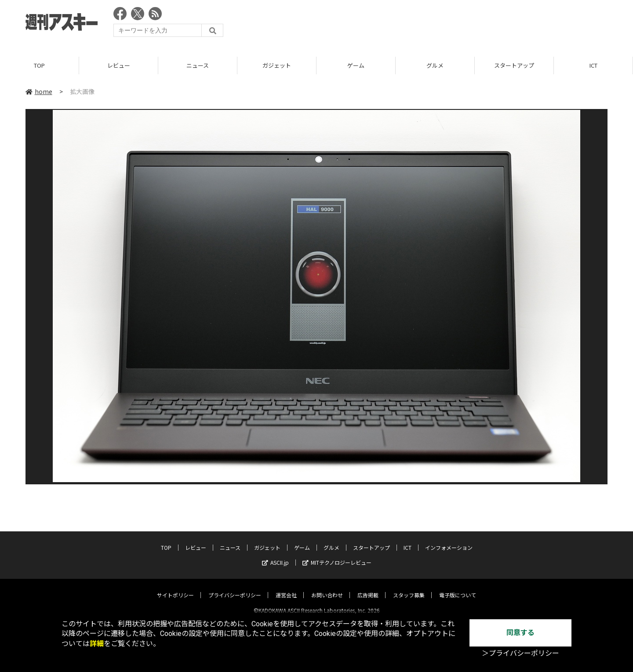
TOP (39, 66)
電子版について (458, 587)
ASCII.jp (275, 555)
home (39, 92)
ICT (593, 66)
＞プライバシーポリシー (520, 653)
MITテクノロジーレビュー (337, 555)
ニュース (198, 66)
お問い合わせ (327, 587)
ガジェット (277, 66)
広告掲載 (368, 587)
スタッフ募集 (409, 587)
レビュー (119, 66)
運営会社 (286, 587)
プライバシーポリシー (235, 587)
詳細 (97, 644)
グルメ (435, 66)
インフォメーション (449, 540)
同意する (520, 633)
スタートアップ (514, 66)
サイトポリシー (175, 587)
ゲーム (356, 66)
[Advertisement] (447, 24)
